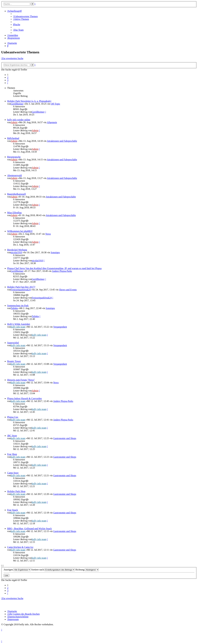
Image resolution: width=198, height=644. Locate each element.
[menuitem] (25, 16)
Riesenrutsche (14, 157)
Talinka (14, 308)
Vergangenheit (60, 327)
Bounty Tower (14, 361)
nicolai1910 (16, 252)
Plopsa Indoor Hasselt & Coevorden (24, 398)
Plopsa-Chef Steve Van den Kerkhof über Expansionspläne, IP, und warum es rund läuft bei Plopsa (54, 268)
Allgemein (52, 122)
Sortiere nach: (53, 570)
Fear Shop (12, 454)
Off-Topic (55, 104)
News (48, 234)
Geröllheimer (17, 104)
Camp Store (13, 473)
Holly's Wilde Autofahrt (19, 324)
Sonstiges (55, 252)
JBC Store (12, 436)
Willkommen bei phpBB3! (20, 231)
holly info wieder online (19, 120)
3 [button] (8, 80)
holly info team (18, 327)
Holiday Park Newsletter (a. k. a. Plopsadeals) (29, 101)
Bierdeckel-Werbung (17, 250)
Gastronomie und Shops (65, 438)
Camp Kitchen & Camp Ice (20, 547)
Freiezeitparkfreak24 (21, 290)
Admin (14, 122)
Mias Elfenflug (14, 213)
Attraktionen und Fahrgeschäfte (62, 141)
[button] (8, 83)
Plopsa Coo (13, 417)
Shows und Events (68, 290)
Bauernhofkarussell (16, 194)
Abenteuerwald (14, 175)
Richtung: (87, 570)
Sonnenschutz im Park (18, 306)
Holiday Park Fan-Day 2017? (21, 287)
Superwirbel (13, 343)
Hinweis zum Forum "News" (21, 380)
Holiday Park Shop (16, 491)
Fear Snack (13, 510)
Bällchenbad (13, 138)
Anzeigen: (17, 570)
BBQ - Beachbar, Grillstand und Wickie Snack (29, 529)
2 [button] (8, 77)
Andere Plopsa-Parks (62, 271)
